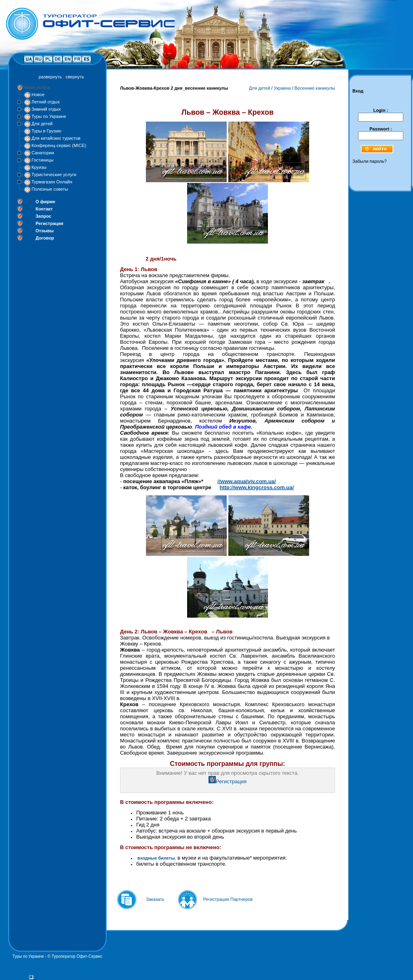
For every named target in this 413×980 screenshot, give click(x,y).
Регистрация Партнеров (228, 899)
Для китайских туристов (56, 138)
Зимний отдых (46, 109)
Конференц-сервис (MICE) (59, 145)
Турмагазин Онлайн (52, 182)
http (224, 487)
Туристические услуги (54, 175)
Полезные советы (50, 189)
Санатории (43, 153)
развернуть (50, 77)
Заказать (155, 899)
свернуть (75, 77)
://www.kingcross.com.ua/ (262, 487)
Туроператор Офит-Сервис (77, 956)
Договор (45, 238)
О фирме (45, 202)
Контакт (44, 209)
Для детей (42, 124)
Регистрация (50, 223)
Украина (282, 88)
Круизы (39, 167)
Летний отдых (46, 102)
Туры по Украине (49, 116)
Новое (38, 95)
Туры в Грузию (46, 131)
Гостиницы (42, 160)
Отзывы (45, 231)
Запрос (43, 216)
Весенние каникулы (315, 88)
